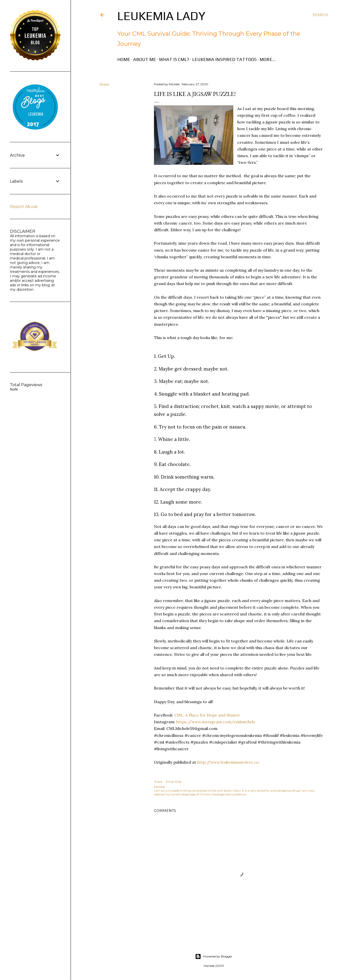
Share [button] (104, 85)
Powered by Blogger (214, 956)
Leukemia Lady (161, 16)
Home (124, 59)
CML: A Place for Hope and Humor (207, 715)
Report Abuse (24, 207)
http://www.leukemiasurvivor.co (228, 762)
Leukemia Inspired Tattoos (224, 59)
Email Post (174, 782)
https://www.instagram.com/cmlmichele (215, 722)
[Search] (320, 15)
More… (268, 59)
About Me (145, 59)
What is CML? (174, 59)
